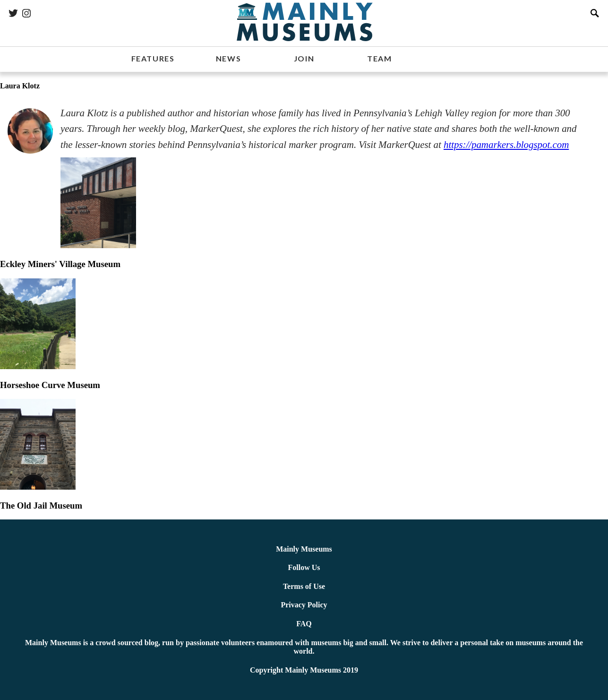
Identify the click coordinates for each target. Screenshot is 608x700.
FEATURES (153, 58)
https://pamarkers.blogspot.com (506, 145)
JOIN (304, 58)
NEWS (228, 58)
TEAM (379, 58)
